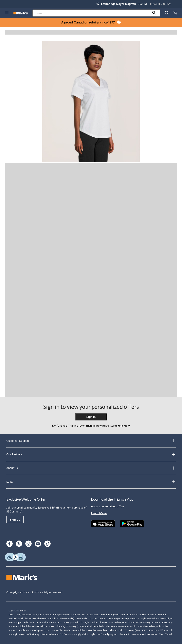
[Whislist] (167, 13)
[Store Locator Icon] (98, 4)
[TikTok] (47, 544)
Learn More (99, 513)
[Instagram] (28, 544)
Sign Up (15, 520)
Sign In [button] (91, 417)
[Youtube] (38, 544)
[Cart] (175, 13)
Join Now (123, 425)
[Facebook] (9, 544)
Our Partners (91, 454)
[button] (154, 13)
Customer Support (91, 441)
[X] (19, 544)
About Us (91, 468)
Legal (91, 482)
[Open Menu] (7, 13)
